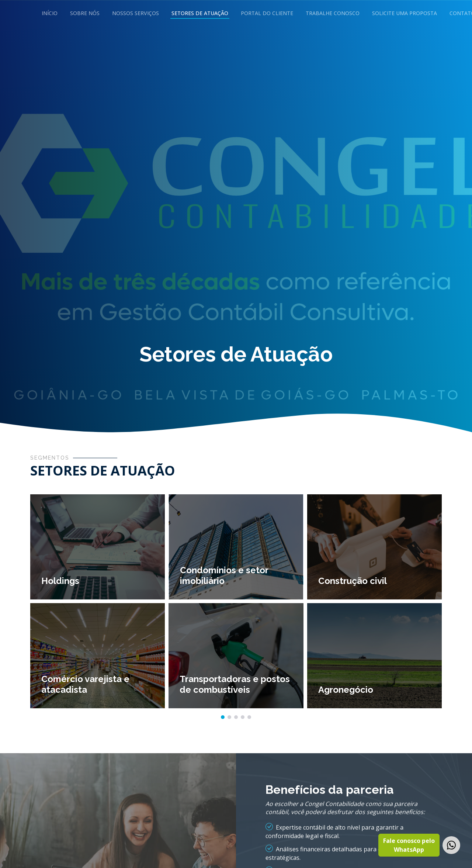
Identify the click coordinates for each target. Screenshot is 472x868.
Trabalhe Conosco (333, 13)
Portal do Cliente (267, 13)
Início (50, 13)
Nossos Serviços (136, 13)
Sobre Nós (85, 13)
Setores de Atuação (200, 13)
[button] (223, 717)
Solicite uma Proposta (405, 13)
